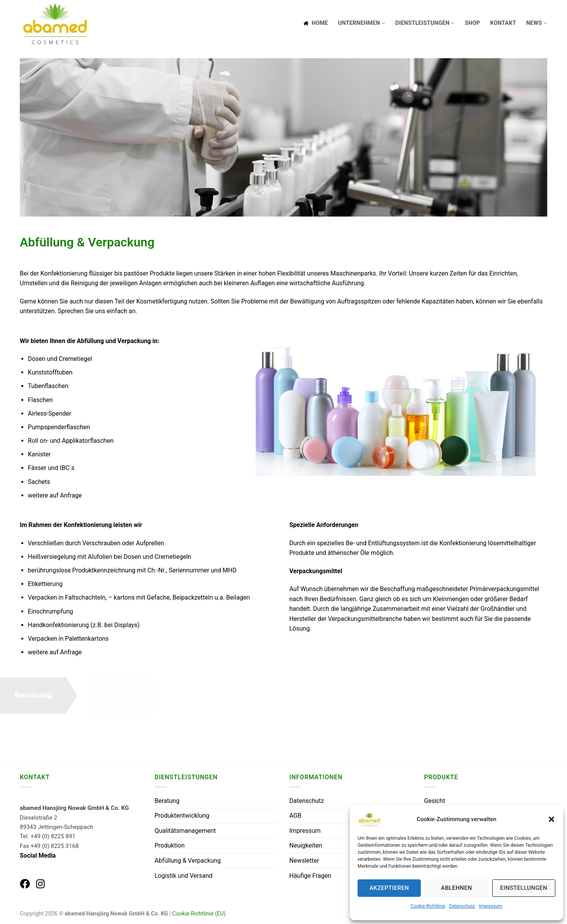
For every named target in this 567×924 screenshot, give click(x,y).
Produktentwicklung (182, 816)
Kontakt (503, 23)
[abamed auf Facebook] (25, 884)
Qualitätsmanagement (185, 831)
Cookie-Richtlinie (428, 906)
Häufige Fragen (310, 876)
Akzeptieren (389, 888)
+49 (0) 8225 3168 (55, 846)
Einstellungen (524, 888)
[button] (551, 819)
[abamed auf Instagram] (40, 884)
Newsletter (304, 861)
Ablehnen (456, 888)
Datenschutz (462, 906)
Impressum (491, 906)
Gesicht (435, 801)
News (537, 23)
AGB (295, 816)
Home (315, 23)
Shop (473, 23)
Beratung (167, 801)
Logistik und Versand (184, 876)
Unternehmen (362, 23)
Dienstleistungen (425, 23)
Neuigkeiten (306, 845)
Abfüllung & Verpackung (188, 861)
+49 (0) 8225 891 (53, 836)
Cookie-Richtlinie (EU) (199, 914)
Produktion (170, 845)
